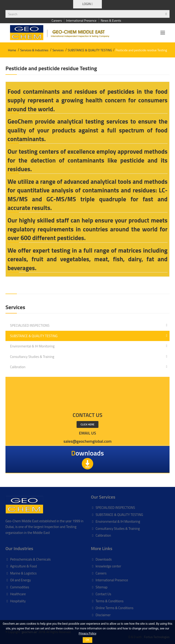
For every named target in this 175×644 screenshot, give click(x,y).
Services (58, 50)
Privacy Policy (87, 633)
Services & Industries (34, 50)
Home (12, 50)
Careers (57, 20)
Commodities (19, 587)
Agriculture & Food (23, 566)
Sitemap (101, 587)
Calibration (89, 367)
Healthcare (18, 594)
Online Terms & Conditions (114, 608)
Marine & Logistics (23, 573)
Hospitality (18, 601)
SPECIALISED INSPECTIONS (89, 325)
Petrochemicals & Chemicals (30, 559)
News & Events (111, 20)
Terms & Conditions (109, 601)
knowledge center (108, 566)
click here (87, 424)
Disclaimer (103, 615)
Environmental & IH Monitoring (89, 346)
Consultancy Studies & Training (89, 357)
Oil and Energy (20, 580)
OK (88, 640)
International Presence (81, 20)
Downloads (104, 559)
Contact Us (103, 594)
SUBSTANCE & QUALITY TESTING (90, 50)
